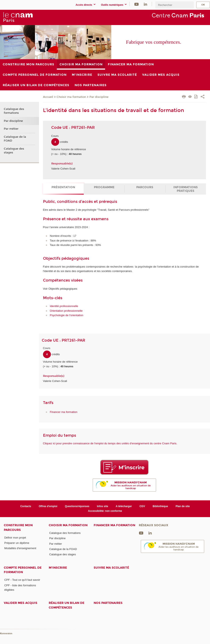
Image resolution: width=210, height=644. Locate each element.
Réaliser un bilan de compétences (67, 605)
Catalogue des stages (14, 151)
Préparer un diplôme (17, 543)
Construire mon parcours (18, 528)
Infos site (103, 506)
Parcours (145, 187)
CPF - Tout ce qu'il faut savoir (22, 580)
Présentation (63, 187)
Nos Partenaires (108, 603)
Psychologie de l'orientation (67, 315)
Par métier (11, 129)
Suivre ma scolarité (111, 568)
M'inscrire (58, 568)
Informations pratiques (186, 189)
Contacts (26, 506)
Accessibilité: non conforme (105, 511)
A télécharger (124, 506)
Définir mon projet (15, 538)
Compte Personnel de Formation (23, 570)
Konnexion (6, 633)
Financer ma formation (64, 412)
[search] (174, 5)
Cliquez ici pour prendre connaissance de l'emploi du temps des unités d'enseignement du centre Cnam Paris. (110, 443)
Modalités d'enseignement (20, 548)
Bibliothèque (160, 506)
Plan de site (183, 506)
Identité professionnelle (64, 306)
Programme (104, 187)
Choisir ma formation (71, 97)
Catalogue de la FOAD (15, 139)
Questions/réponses (77, 506)
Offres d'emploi (48, 506)
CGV (142, 506)
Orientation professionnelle (66, 311)
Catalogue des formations (14, 111)
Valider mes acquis (21, 603)
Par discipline (99, 97)
